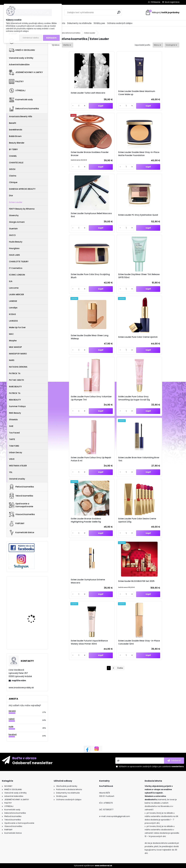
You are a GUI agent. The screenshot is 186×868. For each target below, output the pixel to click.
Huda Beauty (16, 242)
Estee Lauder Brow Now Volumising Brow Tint (98, 294)
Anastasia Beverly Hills (21, 116)
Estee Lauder (16, 202)
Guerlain (13, 229)
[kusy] (59, 112)
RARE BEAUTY (15, 387)
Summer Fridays (17, 406)
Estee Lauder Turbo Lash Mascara (67, 94)
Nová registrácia (172, 2)
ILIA (11, 281)
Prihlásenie (156, 2)
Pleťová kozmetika (21, 487)
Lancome (14, 288)
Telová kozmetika (21, 496)
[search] (119, 12)
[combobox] (158, 45)
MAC (11, 334)
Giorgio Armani (17, 222)
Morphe (13, 341)
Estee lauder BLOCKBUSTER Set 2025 (98, 361)
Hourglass (14, 248)
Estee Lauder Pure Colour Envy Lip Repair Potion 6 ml (67, 294)
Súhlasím (51, 38)
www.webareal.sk (103, 866)
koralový (13, 734)
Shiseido (13, 420)
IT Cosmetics (16, 268)
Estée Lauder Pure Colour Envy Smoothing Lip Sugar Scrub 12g (163, 228)
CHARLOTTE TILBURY (19, 262)
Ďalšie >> (120, 391)
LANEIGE (13, 301)
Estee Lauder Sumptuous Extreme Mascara (67, 361)
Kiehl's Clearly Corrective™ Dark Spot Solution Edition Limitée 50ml (34, 634)
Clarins (13, 176)
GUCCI (12, 235)
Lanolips (13, 308)
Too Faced (14, 433)
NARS (12, 360)
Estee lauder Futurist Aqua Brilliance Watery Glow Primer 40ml (130, 361)
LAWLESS (13, 321)
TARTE (12, 439)
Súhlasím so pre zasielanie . (151, 766)
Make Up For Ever (17, 327)
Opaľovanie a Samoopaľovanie (21, 505)
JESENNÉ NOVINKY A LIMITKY (26, 72)
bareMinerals (16, 130)
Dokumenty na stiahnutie (79, 23)
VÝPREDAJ (17, 91)
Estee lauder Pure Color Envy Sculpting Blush (130, 161)
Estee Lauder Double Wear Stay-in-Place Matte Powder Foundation (163, 94)
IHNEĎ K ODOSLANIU (22, 50)
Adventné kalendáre (19, 65)
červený (12, 711)
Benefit (13, 123)
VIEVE (12, 459)
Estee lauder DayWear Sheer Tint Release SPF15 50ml (162, 161)
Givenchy (14, 215)
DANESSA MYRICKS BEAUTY (22, 189)
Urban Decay (16, 452)
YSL (11, 472)
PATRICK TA (15, 373)
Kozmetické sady (21, 100)
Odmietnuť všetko (31, 38)
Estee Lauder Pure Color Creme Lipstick (98, 228)
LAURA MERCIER (16, 294)
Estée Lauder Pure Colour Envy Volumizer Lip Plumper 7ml (131, 228)
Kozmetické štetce (22, 533)
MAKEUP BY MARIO (18, 354)
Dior (11, 196)
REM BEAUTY (15, 400)
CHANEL (13, 156)
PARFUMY (17, 524)
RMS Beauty (15, 413)
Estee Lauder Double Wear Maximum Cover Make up (100, 94)
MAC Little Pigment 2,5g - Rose (35, 612)
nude (11, 727)
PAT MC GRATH (16, 380)
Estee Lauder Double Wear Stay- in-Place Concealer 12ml (163, 361)
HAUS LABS (14, 255)
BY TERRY (13, 149)
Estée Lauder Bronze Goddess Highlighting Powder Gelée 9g (129, 294)
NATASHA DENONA (18, 367)
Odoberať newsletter (32, 763)
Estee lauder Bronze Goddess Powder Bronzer (131, 94)
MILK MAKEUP (15, 347)
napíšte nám (19, 680)
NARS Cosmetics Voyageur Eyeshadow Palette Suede (33, 589)
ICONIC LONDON (17, 275)
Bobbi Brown (15, 136)
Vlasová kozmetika (22, 514)
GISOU (12, 169)
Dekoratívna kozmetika (24, 109)
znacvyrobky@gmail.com (118, 816)
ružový (12, 719)
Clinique (13, 182)
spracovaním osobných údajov (144, 766)
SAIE (11, 426)
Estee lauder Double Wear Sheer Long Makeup (68, 228)
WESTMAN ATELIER (18, 466)
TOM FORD (14, 446)
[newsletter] (174, 761)
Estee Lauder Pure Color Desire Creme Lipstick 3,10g (162, 294)
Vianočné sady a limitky (21, 58)
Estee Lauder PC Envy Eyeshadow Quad (97, 161)
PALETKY (16, 82)
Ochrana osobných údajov (120, 23)
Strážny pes (99, 23)
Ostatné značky (17, 479)
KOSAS (12, 314)
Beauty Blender (17, 143)
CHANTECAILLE (16, 163)
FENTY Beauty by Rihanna (22, 209)
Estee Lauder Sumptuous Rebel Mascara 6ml (67, 161)
